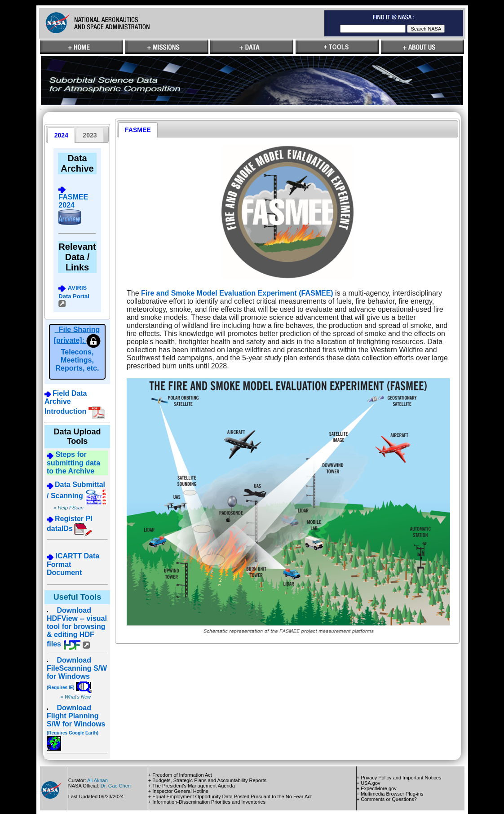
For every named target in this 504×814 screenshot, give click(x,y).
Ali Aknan (97, 780)
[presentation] (61, 135)
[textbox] (373, 29)
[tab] (61, 135)
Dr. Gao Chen (116, 786)
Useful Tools (77, 597)
